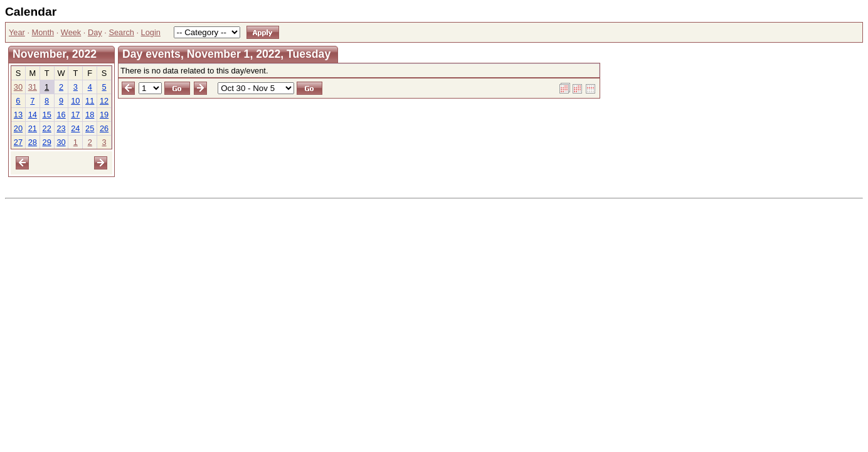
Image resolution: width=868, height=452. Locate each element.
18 (90, 115)
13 (18, 115)
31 (33, 87)
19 (104, 115)
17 (75, 115)
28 (33, 142)
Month (43, 32)
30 (18, 87)
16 (61, 115)
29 (47, 142)
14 (33, 115)
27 (18, 142)
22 (47, 128)
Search (121, 32)
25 (90, 128)
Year (17, 32)
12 (104, 101)
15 (47, 115)
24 (75, 128)
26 (104, 128)
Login (151, 32)
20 (18, 128)
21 (33, 128)
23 (61, 128)
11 (90, 101)
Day (95, 32)
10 (75, 101)
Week (71, 32)
